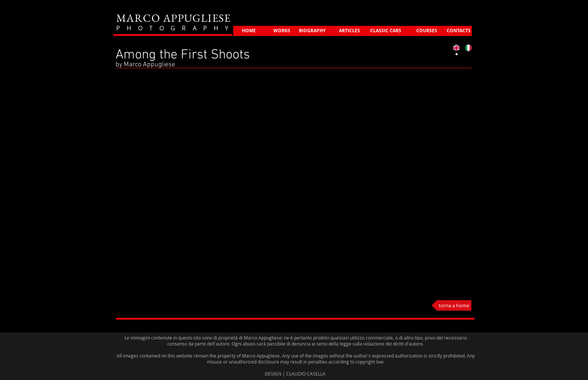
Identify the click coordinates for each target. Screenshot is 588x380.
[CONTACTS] (458, 31)
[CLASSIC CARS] (386, 31)
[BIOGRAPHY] (312, 31)
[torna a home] (451, 305)
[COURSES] (427, 31)
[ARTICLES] (349, 31)
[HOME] (249, 31)
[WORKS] (282, 31)
